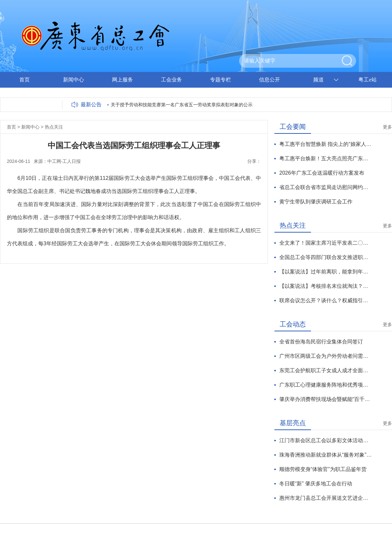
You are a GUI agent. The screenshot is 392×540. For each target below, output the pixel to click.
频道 (318, 80)
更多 (387, 127)
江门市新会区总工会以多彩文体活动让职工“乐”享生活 (326, 440)
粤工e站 (367, 80)
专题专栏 (220, 80)
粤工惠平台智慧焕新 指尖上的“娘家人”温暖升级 (326, 144)
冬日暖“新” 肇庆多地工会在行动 (316, 484)
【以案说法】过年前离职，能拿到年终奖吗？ (326, 272)
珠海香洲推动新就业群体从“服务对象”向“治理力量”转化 (326, 455)
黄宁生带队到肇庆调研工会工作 (316, 202)
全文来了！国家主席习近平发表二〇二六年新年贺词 (326, 243)
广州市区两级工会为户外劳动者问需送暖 (326, 356)
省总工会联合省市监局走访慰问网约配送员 (326, 187)
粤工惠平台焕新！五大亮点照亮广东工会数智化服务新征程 (326, 158)
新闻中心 (73, 80)
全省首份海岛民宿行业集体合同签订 (321, 342)
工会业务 (171, 80)
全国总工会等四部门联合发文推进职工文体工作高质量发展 (326, 257)
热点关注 (54, 127)
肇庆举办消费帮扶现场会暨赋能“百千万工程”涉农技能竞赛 (326, 399)
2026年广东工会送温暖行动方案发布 (322, 173)
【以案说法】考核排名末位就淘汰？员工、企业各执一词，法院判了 (326, 286)
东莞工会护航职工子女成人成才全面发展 (326, 370)
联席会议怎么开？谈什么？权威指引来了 (326, 300)
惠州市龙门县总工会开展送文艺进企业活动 (326, 498)
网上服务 (122, 80)
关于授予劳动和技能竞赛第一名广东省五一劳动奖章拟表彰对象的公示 (182, 105)
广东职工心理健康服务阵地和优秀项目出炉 (326, 385)
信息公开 (269, 80)
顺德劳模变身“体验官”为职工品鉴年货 (323, 469)
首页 (24, 80)
